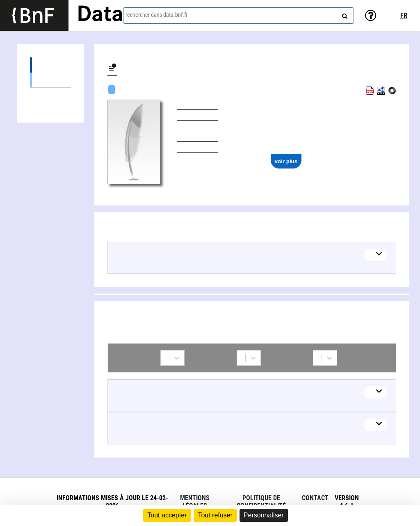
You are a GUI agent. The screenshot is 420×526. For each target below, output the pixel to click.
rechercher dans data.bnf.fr (156, 15)
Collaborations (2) (50, 95)
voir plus (286, 161)
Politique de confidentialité (261, 502)
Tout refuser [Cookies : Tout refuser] (215, 515)
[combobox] (239, 16)
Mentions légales (195, 502)
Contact (315, 498)
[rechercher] (344, 14)
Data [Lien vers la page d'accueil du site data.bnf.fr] (100, 15)
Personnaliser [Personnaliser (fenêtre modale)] (264, 515)
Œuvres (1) (50, 65)
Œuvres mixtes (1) (50, 80)
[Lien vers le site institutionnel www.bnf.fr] (34, 15)
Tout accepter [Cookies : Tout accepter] (167, 515)
